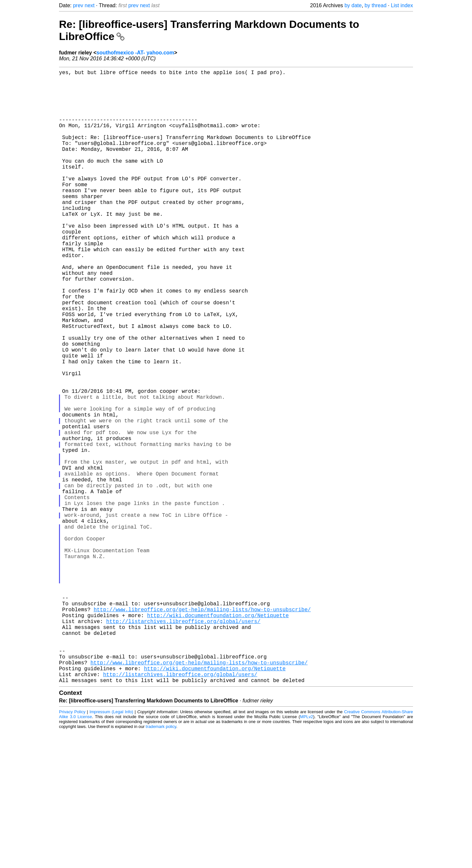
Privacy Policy (72, 848)
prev (78, 5)
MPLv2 (306, 853)
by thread (375, 5)
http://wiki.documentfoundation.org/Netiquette (218, 737)
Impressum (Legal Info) (111, 848)
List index (402, 5)
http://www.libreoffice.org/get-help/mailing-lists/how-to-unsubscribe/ (202, 730)
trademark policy (161, 863)
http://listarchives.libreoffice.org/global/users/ (183, 744)
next (89, 5)
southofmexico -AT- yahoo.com (135, 53)
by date (353, 5)
